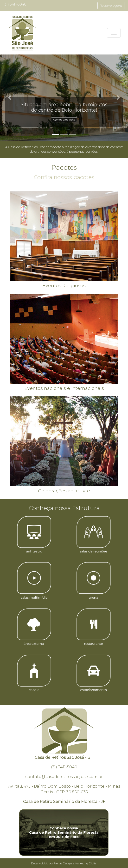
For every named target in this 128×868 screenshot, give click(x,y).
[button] (111, 6)
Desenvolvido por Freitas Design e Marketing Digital (64, 863)
